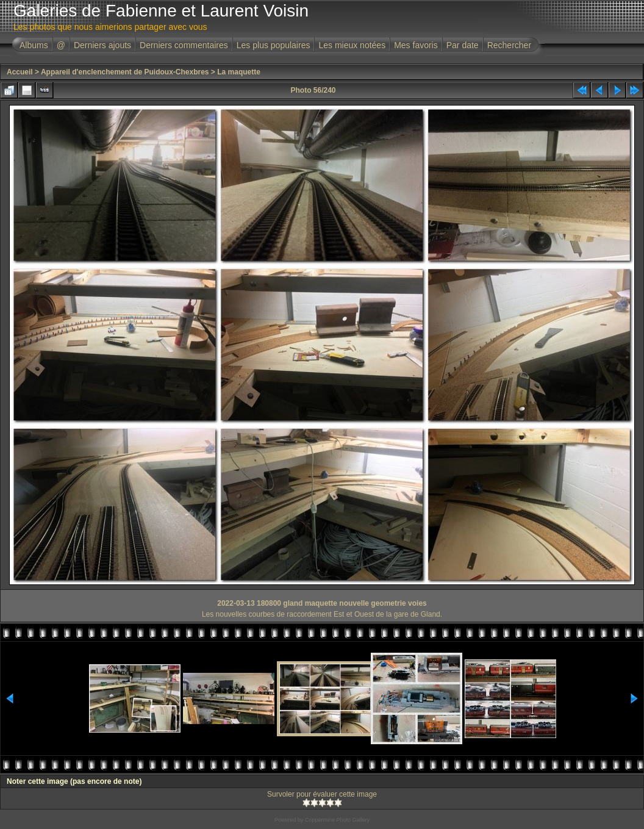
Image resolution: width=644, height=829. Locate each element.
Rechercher (509, 45)
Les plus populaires (274, 45)
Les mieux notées (352, 45)
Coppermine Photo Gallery (337, 820)
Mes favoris (416, 45)
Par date (463, 45)
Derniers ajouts (102, 45)
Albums (34, 45)
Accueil (20, 72)
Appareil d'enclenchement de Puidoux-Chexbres (125, 72)
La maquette (239, 72)
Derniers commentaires (184, 45)
